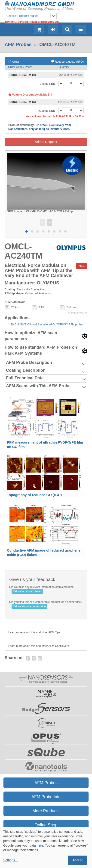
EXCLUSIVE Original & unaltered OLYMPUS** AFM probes (47, 324)
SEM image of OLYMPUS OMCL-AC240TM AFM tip (40, 211)
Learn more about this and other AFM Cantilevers (39, 646)
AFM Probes (18, 44)
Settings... (10, 860)
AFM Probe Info (46, 797)
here (40, 845)
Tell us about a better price (29, 606)
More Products (46, 811)
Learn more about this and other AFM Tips (34, 632)
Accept (78, 860)
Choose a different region (31, 16)
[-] (61, 83)
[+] (81, 83)
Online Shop (46, 825)
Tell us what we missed (27, 591)
